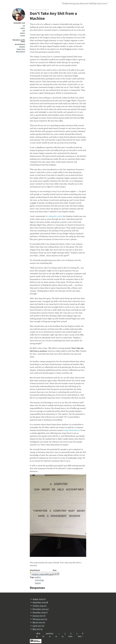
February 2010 (38, 619)
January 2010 (38, 616)
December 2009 (39, 612)
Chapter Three (21, 49)
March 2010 (37, 622)
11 (50, 636)
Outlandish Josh (19, 23)
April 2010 (37, 626)
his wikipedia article (54, 216)
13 (63, 636)
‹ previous (49, 633)
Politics (23, 28)
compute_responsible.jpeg (42, 574)
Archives (23, 33)
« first (38, 633)
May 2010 (36, 629)
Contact (23, 36)
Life (24, 26)
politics (38, 577)
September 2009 (39, 602)
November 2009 (39, 609)
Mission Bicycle (21, 52)
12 (56, 636)
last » (80, 636)
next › (71, 636)
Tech (24, 31)
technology (39, 580)
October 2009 (38, 606)
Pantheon (22, 47)
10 (43, 636)
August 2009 (38, 599)
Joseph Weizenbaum (71, 430)
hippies (38, 583)
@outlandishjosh (20, 44)
